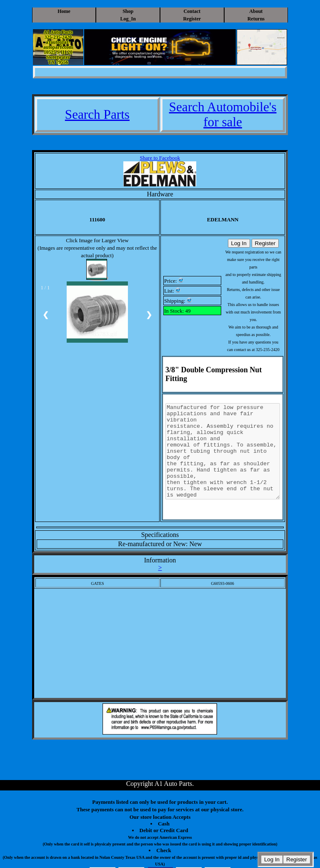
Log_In (128, 19)
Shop (128, 11)
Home (64, 11)
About (256, 11)
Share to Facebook (160, 158)
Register (192, 19)
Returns (256, 19)
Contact (192, 11)
